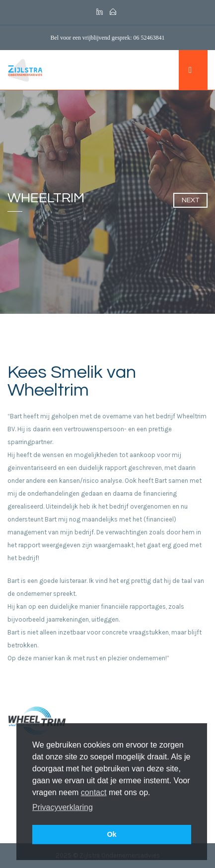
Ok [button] (111, 834)
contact (94, 792)
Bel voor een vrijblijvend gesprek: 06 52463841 (108, 38)
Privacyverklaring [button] (63, 807)
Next (190, 200)
